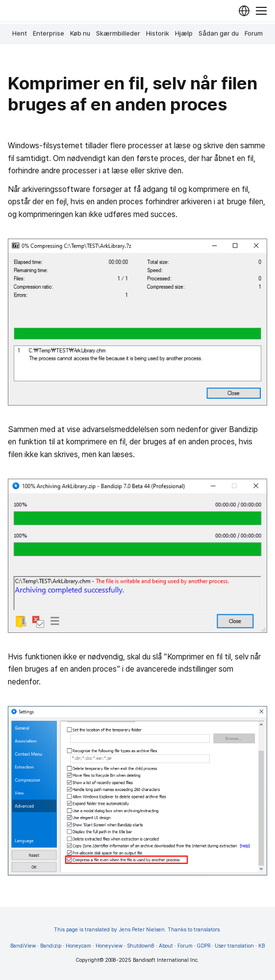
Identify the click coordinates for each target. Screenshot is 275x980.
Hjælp (184, 33)
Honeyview (109, 946)
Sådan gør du (219, 33)
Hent (20, 33)
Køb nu (80, 33)
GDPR (204, 946)
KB (262, 946)
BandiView (23, 946)
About (166, 946)
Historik (158, 33)
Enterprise (49, 33)
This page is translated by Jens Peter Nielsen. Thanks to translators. (137, 930)
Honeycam (78, 946)
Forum (254, 33)
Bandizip (51, 946)
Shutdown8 (141, 946)
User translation (234, 946)
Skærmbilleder (118, 33)
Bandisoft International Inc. (166, 960)
